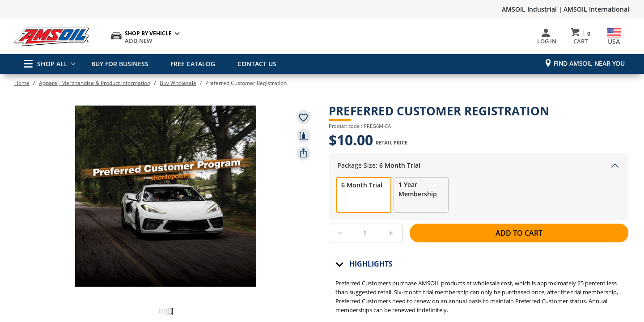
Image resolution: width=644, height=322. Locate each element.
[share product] (304, 153)
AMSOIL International (596, 9)
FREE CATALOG (191, 64)
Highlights (371, 270)
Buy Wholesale (178, 83)
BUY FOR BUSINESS (120, 64)
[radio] (364, 201)
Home (22, 83)
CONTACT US (254, 64)
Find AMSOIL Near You (589, 63)
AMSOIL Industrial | (532, 9)
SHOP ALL (46, 64)
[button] (165, 310)
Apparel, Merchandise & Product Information (95, 83)
